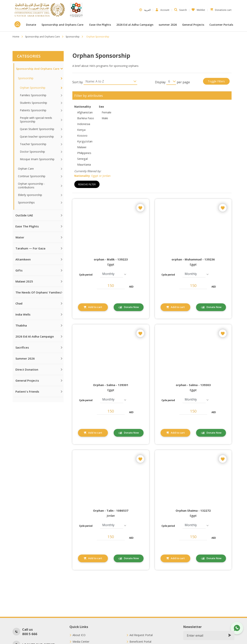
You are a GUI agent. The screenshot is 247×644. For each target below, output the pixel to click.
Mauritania (84, 164)
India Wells (23, 314)
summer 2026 (168, 25)
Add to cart (95, 307)
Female (107, 112)
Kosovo (82, 135)
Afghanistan (85, 112)
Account (162, 10)
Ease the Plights (100, 25)
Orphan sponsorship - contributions (31, 185)
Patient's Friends (27, 391)
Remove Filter (87, 184)
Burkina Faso (86, 118)
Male (105, 118)
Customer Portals (222, 25)
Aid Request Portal (141, 635)
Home (16, 37)
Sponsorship (73, 37)
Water (20, 237)
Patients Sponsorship (33, 110)
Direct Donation (27, 369)
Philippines (84, 153)
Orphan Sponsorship (33, 88)
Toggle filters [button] (216, 81)
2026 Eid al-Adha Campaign (135, 25)
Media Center (81, 642)
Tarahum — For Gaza (30, 248)
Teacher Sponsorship (33, 144)
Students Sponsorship (33, 103)
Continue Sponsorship (32, 176)
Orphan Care (26, 169)
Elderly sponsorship (30, 195)
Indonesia (84, 124)
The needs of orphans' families (38, 292)
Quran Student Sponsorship (37, 129)
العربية (145, 10)
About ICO (79, 635)
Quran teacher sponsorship (37, 137)
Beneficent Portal (140, 642)
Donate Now (131, 307)
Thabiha (21, 325)
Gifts (19, 270)
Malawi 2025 (24, 281)
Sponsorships (26, 202)
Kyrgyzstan (85, 141)
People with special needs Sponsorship (36, 120)
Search (181, 10)
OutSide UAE (24, 215)
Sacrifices (22, 347)
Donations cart (221, 9)
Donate (31, 25)
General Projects (193, 25)
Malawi (82, 147)
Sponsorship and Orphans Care (63, 25)
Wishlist (198, 9)
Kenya (81, 130)
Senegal (82, 159)
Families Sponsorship (33, 95)
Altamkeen (23, 259)
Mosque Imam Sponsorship (37, 159)
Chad (19, 303)
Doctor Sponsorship (32, 152)
